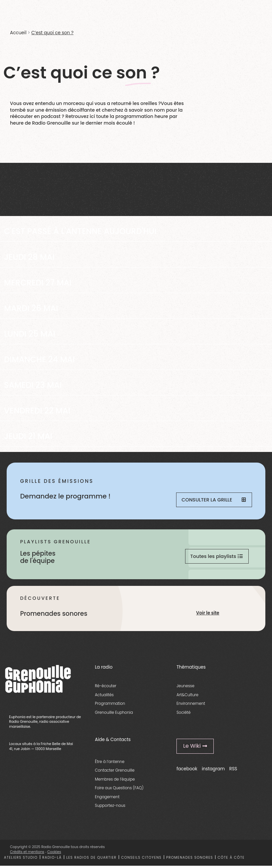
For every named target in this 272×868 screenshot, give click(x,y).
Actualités (104, 697)
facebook (187, 771)
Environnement (191, 706)
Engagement (107, 799)
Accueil (18, 33)
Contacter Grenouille (115, 773)
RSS (233, 771)
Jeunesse (185, 688)
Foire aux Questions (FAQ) (119, 790)
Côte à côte (231, 860)
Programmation (110, 706)
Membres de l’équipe (115, 781)
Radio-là (52, 860)
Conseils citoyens (141, 860)
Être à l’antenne (110, 764)
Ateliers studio (21, 860)
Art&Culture (187, 697)
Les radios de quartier (91, 860)
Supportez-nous (110, 808)
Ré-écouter (106, 688)
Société (183, 714)
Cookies (54, 854)
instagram (213, 771)
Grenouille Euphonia (114, 714)
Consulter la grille (213, 500)
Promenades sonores (190, 860)
